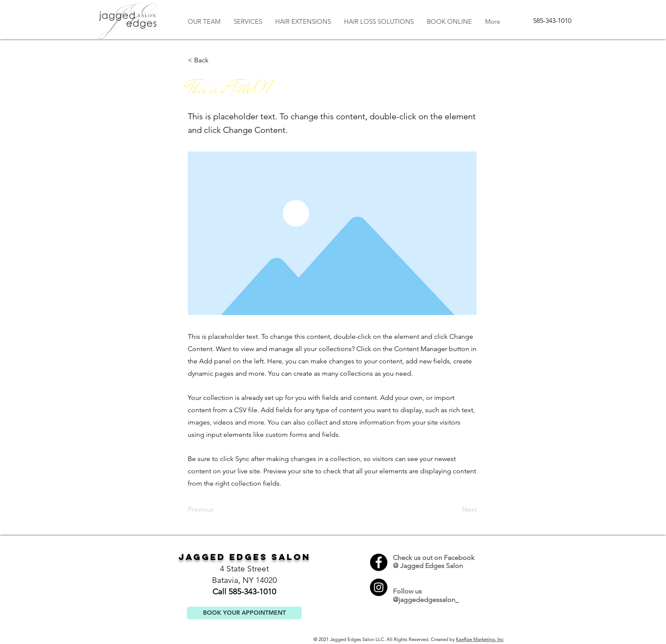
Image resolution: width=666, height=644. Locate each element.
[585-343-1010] (552, 21)
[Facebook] (379, 562)
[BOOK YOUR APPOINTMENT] (244, 613)
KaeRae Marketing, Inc (480, 639)
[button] (216, 60)
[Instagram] (379, 587)
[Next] (455, 509)
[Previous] (216, 509)
